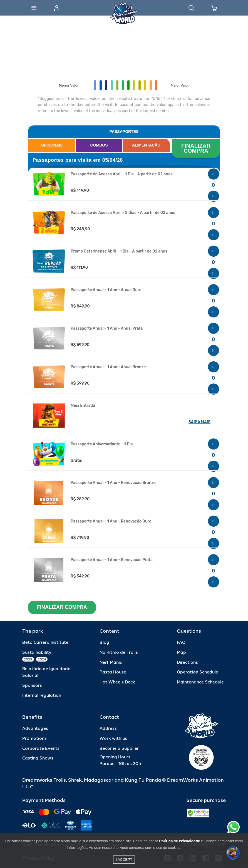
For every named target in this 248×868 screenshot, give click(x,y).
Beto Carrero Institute (45, 643)
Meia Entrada (83, 406)
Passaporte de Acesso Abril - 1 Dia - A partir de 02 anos (122, 174)
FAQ (181, 643)
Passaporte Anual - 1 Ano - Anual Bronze (108, 367)
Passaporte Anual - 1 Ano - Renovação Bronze (113, 483)
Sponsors (32, 686)
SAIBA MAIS (199, 422)
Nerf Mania (111, 663)
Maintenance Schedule (200, 682)
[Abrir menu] (34, 8)
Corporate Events (41, 749)
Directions (187, 663)
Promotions (34, 739)
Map (181, 653)
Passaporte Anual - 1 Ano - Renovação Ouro (111, 521)
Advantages (35, 729)
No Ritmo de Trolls (119, 653)
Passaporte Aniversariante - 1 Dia (102, 444)
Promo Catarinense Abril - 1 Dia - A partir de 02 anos (119, 251)
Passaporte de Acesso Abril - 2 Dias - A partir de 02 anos (123, 213)
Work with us (113, 739)
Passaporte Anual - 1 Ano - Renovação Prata (112, 560)
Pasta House (113, 672)
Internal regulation (42, 696)
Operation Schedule (198, 672)
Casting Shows (38, 758)
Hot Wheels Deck (117, 682)
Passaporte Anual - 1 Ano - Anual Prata (107, 329)
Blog (104, 643)
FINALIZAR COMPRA (197, 148)
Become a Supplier (119, 749)
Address (108, 729)
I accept (124, 860)
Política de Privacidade (179, 841)
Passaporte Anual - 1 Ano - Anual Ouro (106, 290)
